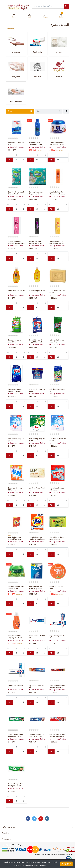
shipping (20, 845)
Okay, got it (66, 864)
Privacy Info (43, 865)
